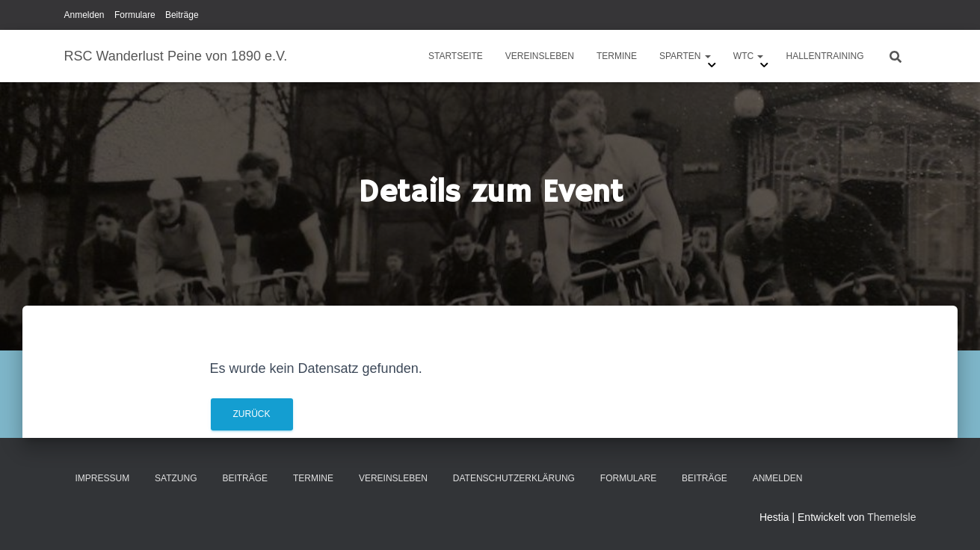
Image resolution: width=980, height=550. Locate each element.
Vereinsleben (540, 56)
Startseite (456, 56)
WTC (749, 56)
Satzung (176, 478)
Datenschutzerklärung (514, 478)
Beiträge (182, 15)
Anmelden (84, 15)
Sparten (685, 56)
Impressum (103, 478)
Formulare (135, 15)
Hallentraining (825, 56)
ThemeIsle (891, 517)
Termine (617, 56)
